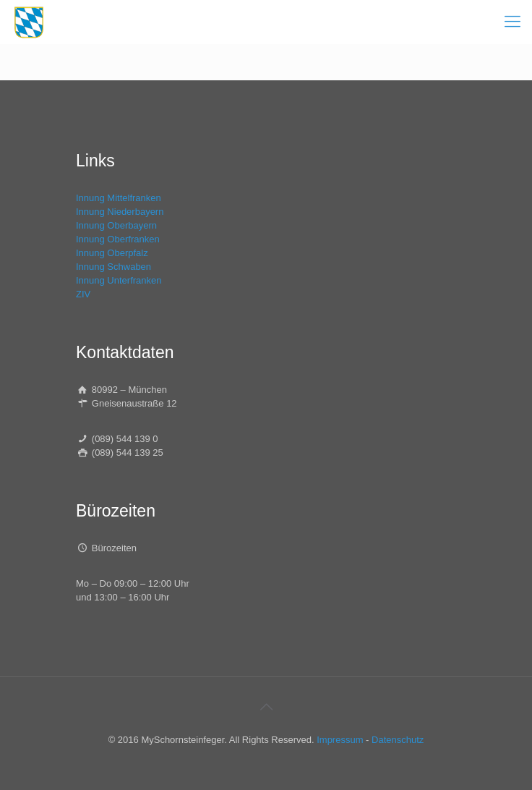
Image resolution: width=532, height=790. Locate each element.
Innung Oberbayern (116, 225)
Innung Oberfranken (118, 239)
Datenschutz (398, 740)
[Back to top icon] (266, 707)
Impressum (340, 740)
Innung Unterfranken (119, 280)
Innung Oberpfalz (112, 253)
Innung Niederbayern (120, 212)
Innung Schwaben (113, 267)
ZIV (83, 294)
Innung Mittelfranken (119, 198)
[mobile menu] (512, 22)
